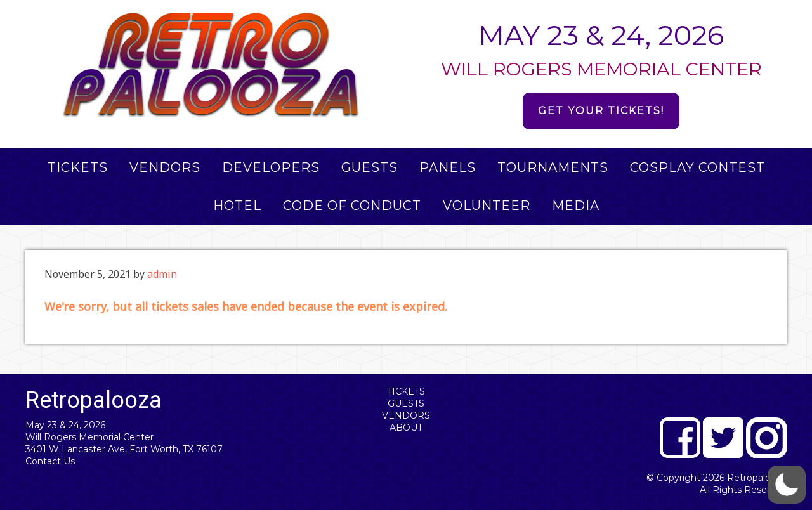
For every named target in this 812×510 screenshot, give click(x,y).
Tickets (406, 391)
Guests (406, 403)
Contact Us (50, 461)
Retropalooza (757, 478)
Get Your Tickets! (601, 111)
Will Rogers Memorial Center (89, 437)
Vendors (406, 415)
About (406, 428)
